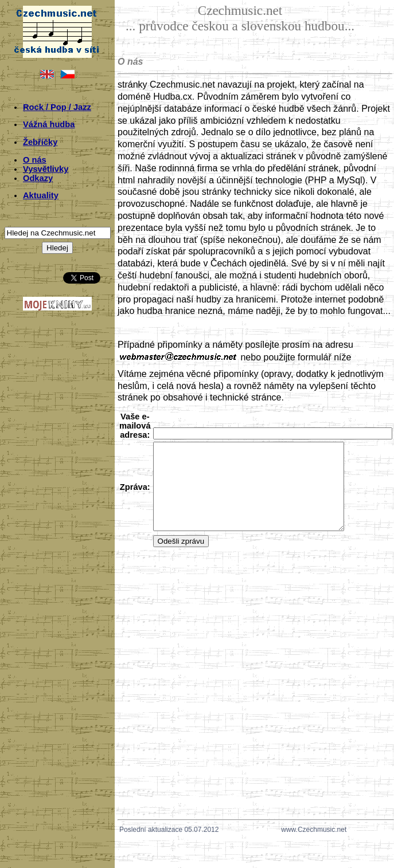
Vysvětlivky (46, 169)
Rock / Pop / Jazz (57, 107)
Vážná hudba (49, 124)
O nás (35, 160)
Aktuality (41, 195)
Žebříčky (40, 142)
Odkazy (38, 178)
